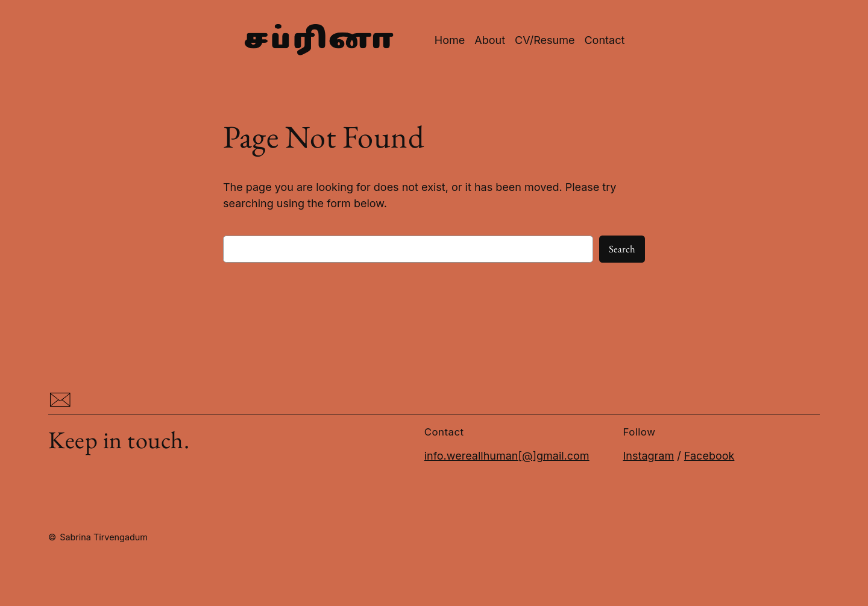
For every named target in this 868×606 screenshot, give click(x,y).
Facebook (709, 456)
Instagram (648, 456)
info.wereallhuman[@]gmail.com (507, 456)
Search (622, 249)
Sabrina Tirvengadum (104, 537)
